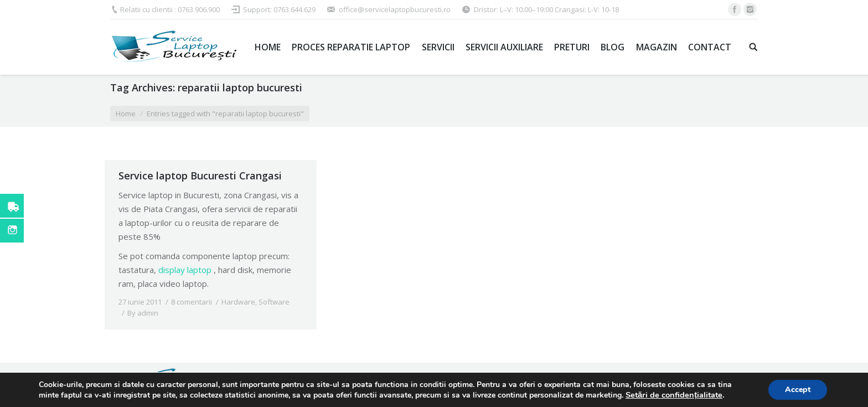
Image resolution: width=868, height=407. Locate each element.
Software (274, 302)
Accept (798, 390)
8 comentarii (192, 302)
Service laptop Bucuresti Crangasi (200, 176)
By (143, 313)
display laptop (185, 270)
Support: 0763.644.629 (279, 9)
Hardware (238, 302)
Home (126, 114)
